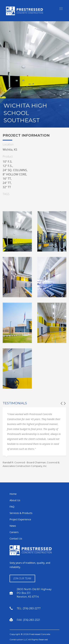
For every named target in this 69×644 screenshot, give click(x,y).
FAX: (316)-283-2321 (28, 620)
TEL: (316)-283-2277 (29, 608)
